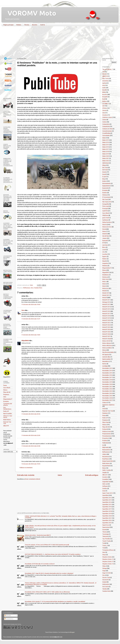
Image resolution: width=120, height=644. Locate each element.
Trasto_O (105, 545)
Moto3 (104, 286)
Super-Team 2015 (108, 493)
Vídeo (104, 566)
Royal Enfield (106, 466)
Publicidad (105, 443)
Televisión (105, 536)
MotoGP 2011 (106, 300)
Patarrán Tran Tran (108, 411)
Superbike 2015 (107, 504)
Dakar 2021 (106, 158)
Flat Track (105, 199)
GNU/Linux (105, 215)
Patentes (105, 413)
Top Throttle (106, 539)
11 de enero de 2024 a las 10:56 (31, 304)
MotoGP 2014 (106, 307)
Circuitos (105, 115)
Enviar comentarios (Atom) (33, 479)
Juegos (105, 238)
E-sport (105, 177)
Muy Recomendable (108, 352)
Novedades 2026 (107, 398)
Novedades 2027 (107, 400)
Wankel (105, 582)
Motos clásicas (107, 343)
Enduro (104, 181)
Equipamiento (106, 186)
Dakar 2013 (106, 140)
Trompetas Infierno (108, 550)
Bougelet (105, 97)
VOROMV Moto (30, 13)
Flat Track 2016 (107, 202)
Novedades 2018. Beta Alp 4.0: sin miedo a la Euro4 (40, 564)
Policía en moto (107, 431)
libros (104, 247)
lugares (105, 256)
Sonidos (105, 488)
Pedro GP (6, 411)
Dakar (104, 138)
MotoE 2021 (106, 295)
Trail (104, 543)
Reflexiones (27, 288)
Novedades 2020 (107, 384)
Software (105, 486)
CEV (104, 106)
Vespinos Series (107, 557)
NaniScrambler (107, 359)
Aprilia (104, 83)
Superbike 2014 (107, 502)
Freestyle (105, 208)
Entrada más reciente (26, 475)
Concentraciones (107, 131)
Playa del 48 (7, 392)
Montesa (105, 277)
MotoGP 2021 (106, 323)
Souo (104, 491)
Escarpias (6, 401)
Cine (104, 113)
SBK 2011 (105, 475)
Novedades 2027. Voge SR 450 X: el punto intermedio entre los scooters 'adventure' (49, 573)
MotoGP (105, 298)
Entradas (8, 615)
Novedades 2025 (107, 396)
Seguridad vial (106, 482)
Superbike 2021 (107, 518)
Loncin (104, 250)
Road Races (106, 459)
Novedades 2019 (107, 382)
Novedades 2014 (107, 371)
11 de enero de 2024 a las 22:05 (31, 435)
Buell (104, 99)
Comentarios (9, 619)
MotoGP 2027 (106, 336)
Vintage (105, 568)
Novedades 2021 (107, 387)
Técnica (27, 25)
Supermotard (106, 527)
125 (104, 72)
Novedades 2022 (107, 389)
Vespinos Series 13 (108, 561)
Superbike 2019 (107, 514)
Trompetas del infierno (8, 404)
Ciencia (104, 110)
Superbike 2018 (107, 511)
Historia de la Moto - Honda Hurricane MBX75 (38, 535)
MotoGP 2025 (106, 332)
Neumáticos (106, 361)
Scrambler (105, 479)
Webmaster (106, 584)
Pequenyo (6, 394)
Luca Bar (105, 254)
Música (104, 350)
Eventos (105, 193)
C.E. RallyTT (106, 104)
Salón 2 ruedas (107, 470)
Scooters (105, 477)
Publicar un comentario (26, 468)
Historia (105, 224)
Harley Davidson (107, 222)
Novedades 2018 (107, 380)
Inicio (60, 475)
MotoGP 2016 (106, 311)
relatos (104, 454)
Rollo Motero (7, 420)
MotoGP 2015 (106, 309)
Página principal (8, 25)
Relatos (19, 25)
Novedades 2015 (107, 373)
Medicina (105, 266)
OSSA (104, 409)
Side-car (105, 484)
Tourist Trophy (107, 541)
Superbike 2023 (107, 523)
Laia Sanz (105, 245)
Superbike (105, 495)
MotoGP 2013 (106, 304)
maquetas (105, 263)
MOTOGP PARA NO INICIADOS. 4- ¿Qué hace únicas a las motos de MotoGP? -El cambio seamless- (53, 554)
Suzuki (104, 530)
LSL (103, 252)
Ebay (104, 179)
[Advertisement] (59, 42)
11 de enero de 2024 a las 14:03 (31, 335)
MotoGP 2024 (106, 329)
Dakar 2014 (106, 142)
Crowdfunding (106, 133)
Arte (104, 85)
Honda (104, 229)
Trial (104, 548)
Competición (106, 126)
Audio (104, 88)
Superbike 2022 (107, 520)
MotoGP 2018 (106, 316)
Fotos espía (106, 206)
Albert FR (6, 426)
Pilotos (104, 425)
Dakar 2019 (106, 154)
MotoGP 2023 (106, 327)
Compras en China (107, 129)
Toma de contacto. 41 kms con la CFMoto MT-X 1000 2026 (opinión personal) (47, 545)
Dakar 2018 (106, 151)
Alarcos (105, 74)
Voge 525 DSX (107, 573)
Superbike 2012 (107, 498)
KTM (104, 243)
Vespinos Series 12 (108, 559)
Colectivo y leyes (107, 117)
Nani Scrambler (8, 414)
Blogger (72, 632)
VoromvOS (106, 580)
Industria (105, 234)
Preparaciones (107, 434)
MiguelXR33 (25, 340)
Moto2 (104, 284)
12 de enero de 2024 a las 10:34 (31, 464)
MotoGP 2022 (106, 325)
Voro (32, 288)
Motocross (105, 288)
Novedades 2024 (107, 393)
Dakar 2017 (106, 149)
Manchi (104, 261)
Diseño (104, 172)
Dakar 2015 (106, 145)
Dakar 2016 (106, 147)
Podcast (105, 429)
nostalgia (105, 366)
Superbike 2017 (107, 509)
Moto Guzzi (106, 279)
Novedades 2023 (107, 391)
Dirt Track (105, 167)
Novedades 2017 (107, 377)
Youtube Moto (38, 288)
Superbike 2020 (107, 516)
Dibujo (104, 165)
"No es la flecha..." (107, 69)
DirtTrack (105, 170)
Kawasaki (105, 240)
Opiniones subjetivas (108, 405)
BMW (104, 92)
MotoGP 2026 (106, 334)
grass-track (106, 218)
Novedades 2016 (107, 375)
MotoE (104, 291)
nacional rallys (106, 357)
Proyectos (105, 438)
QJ (103, 445)
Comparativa (106, 124)
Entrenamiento (107, 183)
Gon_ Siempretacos (7, 408)
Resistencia (106, 457)
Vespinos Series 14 (108, 564)
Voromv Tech (106, 577)
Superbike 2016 (107, 507)
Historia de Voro (107, 227)
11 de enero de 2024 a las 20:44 (31, 414)
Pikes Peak (106, 422)
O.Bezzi (105, 402)
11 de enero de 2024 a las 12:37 (31, 319)
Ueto (5, 397)
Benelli (104, 90)
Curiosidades (106, 135)
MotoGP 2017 (106, 314)
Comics (104, 122)
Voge (104, 571)
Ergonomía (105, 188)
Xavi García (106, 587)
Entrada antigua (92, 475)
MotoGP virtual (107, 339)
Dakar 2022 (106, 161)
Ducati (104, 174)
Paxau (5, 385)
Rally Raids (105, 447)
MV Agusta (106, 355)
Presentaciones (107, 436)
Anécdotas (105, 81)
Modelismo (106, 275)
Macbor (105, 259)
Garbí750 (105, 211)
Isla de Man (106, 236)
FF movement (106, 197)
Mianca (5, 390)
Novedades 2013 (107, 368)
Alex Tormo (106, 78)
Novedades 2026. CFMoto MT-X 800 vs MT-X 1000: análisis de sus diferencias (47, 592)
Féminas (105, 195)
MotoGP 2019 (106, 318)
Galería (43, 25)
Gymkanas (105, 220)
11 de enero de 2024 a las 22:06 (31, 446)
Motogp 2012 (106, 302)
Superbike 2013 (107, 500)
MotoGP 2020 (106, 320)
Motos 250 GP (106, 341)
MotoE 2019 (106, 293)
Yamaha (105, 589)
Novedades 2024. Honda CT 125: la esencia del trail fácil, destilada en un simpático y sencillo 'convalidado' (55, 601)
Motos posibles (107, 348)
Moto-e (105, 281)
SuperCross (106, 525)
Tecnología (106, 534)
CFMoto (105, 108)
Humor (104, 231)
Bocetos (35, 25)
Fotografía (105, 204)
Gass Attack (7, 388)
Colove (104, 120)
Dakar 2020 (106, 156)
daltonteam (106, 163)
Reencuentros (106, 450)
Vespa (104, 555)
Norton (104, 364)
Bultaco (105, 101)
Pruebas (105, 440)
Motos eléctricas (107, 345)
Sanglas (105, 472)
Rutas (104, 468)
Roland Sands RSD (108, 461)
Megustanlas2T (8, 399)
